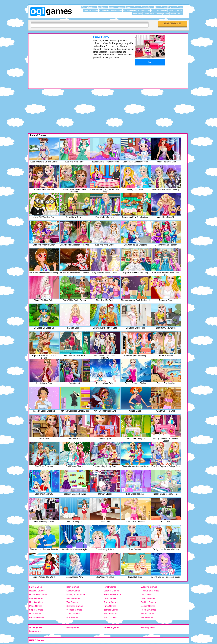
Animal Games (36, 598)
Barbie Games (73, 598)
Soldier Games (148, 606)
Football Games (149, 610)
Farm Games (36, 587)
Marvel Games (148, 614)
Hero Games (35, 614)
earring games (148, 627)
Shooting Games (162, 14)
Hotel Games (110, 587)
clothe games (36, 627)
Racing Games (177, 14)
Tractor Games (111, 602)
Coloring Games (147, 7)
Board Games (161, 7)
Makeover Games (91, 10)
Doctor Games (73, 591)
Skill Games (103, 7)
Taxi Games (72, 602)
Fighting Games (130, 10)
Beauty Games (148, 598)
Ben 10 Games (111, 614)
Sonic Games (110, 617)
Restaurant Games (150, 591)
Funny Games (116, 10)
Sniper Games (36, 610)
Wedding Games (149, 587)
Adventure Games (175, 7)
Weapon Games (74, 610)
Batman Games (37, 617)
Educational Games (159, 10)
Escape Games (144, 10)
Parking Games (148, 602)
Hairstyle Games (37, 602)
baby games (35, 631)
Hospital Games (37, 591)
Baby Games (73, 587)
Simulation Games (113, 595)
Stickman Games (75, 606)
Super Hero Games (117, 7)
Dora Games (110, 598)
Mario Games (36, 606)
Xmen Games (73, 614)
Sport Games (149, 14)
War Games (137, 14)
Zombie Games (111, 610)
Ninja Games (110, 606)
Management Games (77, 595)
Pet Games (146, 595)
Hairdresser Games (39, 595)
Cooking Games (133, 7)
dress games (73, 627)
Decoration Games (89, 7)
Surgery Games (111, 591)
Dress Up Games (175, 10)
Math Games (147, 617)
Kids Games (104, 10)
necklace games (112, 627)
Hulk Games (72, 617)
